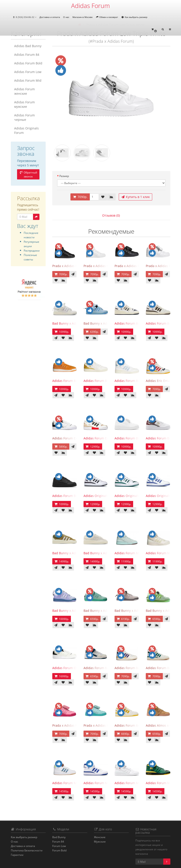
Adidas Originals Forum (26, 130)
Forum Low (59, 846)
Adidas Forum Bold (28, 63)
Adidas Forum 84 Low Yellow (136, 725)
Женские (100, 837)
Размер (64, 176)
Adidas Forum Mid (28, 80)
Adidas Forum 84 (27, 55)
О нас (66, 17)
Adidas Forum (90, 6)
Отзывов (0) (111, 215)
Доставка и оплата (50, 17)
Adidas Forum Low (28, 72)
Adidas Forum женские (24, 91)
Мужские (100, 842)
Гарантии (17, 855)
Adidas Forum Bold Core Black (75, 496)
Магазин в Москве (83, 17)
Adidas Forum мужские (24, 104)
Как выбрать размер (134, 17)
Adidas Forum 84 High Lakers (136, 668)
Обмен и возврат (107, 17)
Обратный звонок (28, 174)
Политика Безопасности (27, 850)
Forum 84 (58, 842)
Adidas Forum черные (24, 117)
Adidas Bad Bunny (28, 46)
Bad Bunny (59, 837)
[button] (154, 30)
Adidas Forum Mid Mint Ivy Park (138, 553)
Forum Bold (59, 850)
